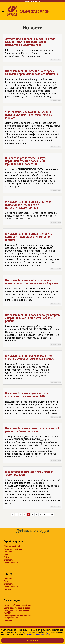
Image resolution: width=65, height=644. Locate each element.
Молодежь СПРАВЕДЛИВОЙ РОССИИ (16, 612)
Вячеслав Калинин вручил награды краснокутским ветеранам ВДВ (33, 405)
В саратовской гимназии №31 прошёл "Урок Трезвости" (33, 489)
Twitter (7, 557)
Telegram (8, 552)
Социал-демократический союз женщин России (18, 617)
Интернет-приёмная (13, 549)
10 (48, 515)
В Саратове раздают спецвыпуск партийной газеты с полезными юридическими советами (33, 174)
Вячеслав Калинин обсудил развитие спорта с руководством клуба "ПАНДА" (33, 369)
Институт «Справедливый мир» (18, 605)
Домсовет (8, 620)
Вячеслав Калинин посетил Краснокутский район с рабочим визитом (33, 444)
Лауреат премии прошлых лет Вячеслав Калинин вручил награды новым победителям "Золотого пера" (33, 49)
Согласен (32, 640)
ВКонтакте (8, 560)
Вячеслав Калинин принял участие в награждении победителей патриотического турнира (33, 212)
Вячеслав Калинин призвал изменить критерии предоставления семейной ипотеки (33, 251)
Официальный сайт (12, 546)
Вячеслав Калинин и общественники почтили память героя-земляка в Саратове (33, 292)
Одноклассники (11, 563)
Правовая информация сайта (37, 634)
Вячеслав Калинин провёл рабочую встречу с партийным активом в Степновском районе (33, 329)
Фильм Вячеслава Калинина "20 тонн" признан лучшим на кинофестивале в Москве (33, 129)
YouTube (7, 589)
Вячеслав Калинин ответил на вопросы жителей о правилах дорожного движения (33, 85)
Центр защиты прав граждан (17, 608)
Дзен (6, 554)
